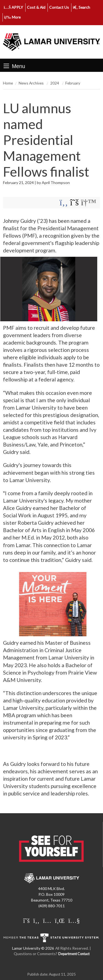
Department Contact (74, 954)
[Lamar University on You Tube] (74, 920)
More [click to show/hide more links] (12, 17)
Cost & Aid (36, 7)
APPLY (14, 7)
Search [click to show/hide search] (81, 7)
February (73, 83)
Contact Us (59, 7)
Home (8, 83)
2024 (55, 83)
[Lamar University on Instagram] (47, 920)
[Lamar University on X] (26, 920)
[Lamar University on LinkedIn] (60, 920)
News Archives (32, 83)
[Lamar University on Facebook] (36, 920)
